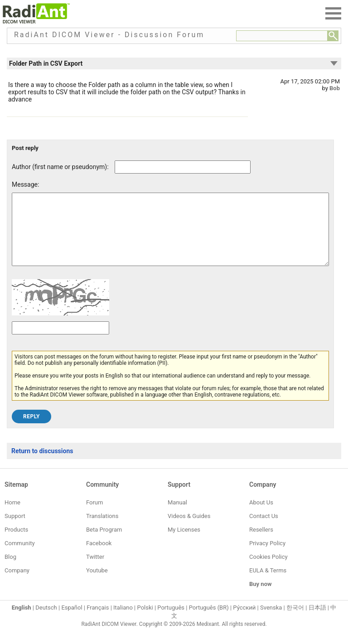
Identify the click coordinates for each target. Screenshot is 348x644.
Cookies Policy (268, 570)
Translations (102, 530)
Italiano (123, 621)
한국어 (295, 621)
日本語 (317, 621)
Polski (145, 621)
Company (17, 584)
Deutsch (46, 621)
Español (72, 621)
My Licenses (184, 543)
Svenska (271, 621)
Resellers (261, 543)
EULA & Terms (268, 584)
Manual (177, 516)
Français (98, 621)
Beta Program (104, 543)
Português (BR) (209, 621)
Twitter (95, 570)
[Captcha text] (60, 341)
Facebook (99, 557)
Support (15, 530)
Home (12, 516)
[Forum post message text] (170, 236)
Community (20, 557)
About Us (261, 516)
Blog (10, 570)
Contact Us (264, 530)
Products (16, 543)
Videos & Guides (189, 530)
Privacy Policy (267, 557)
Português (171, 621)
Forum (94, 516)
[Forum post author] (183, 167)
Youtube (97, 584)
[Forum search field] (282, 36)
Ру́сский (244, 621)
